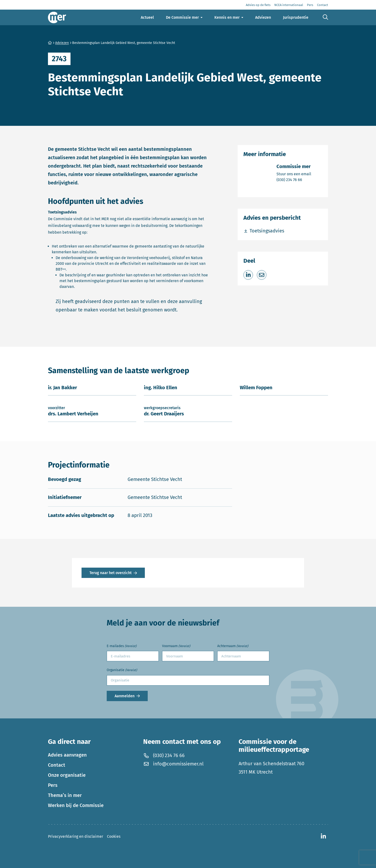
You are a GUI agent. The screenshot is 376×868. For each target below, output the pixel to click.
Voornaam (176, 646)
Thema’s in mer (65, 795)
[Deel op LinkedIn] (248, 275)
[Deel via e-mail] (262, 275)
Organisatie (122, 670)
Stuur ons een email (294, 174)
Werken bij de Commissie (76, 805)
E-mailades (122, 646)
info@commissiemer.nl (173, 764)
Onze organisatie (67, 775)
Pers (53, 785)
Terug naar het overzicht (111, 573)
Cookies (114, 836)
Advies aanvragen (67, 755)
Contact (57, 765)
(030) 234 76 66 (294, 179)
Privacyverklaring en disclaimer (76, 836)
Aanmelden (125, 696)
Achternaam (233, 646)
